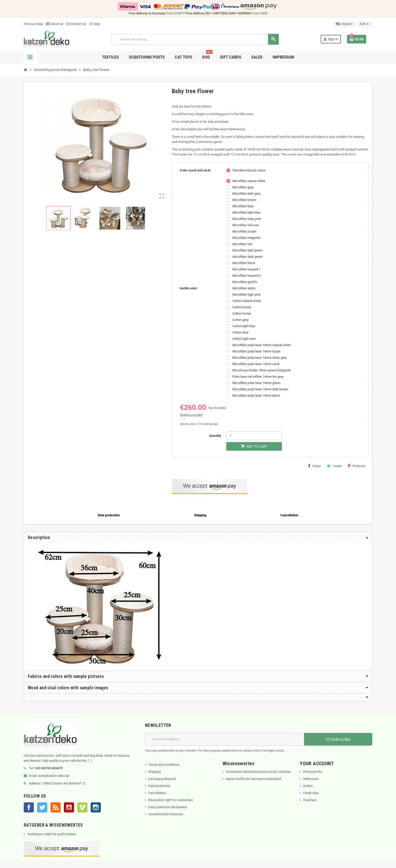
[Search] (195, 39)
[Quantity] (254, 436)
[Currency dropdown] (365, 24)
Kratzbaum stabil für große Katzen (52, 834)
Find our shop (33, 24)
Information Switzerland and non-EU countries (258, 772)
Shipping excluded (191, 415)
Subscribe (338, 739)
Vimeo (82, 807)
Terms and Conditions (164, 765)
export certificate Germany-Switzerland (253, 779)
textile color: (189, 288)
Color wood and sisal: (195, 170)
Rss (56, 807)
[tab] (198, 538)
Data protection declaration (168, 807)
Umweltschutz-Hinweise (166, 814)
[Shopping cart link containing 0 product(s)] (357, 39)
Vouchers (310, 800)
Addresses (311, 779)
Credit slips (311, 793)
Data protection (159, 786)
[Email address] (225, 739)
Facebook (29, 807)
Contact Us (76, 24)
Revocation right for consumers (171, 800)
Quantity (215, 436)
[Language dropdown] (345, 24)
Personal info (313, 772)
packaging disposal (162, 779)
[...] (90, 761)
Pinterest (357, 466)
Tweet (334, 466)
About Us (55, 24)
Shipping (154, 772)
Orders (308, 786)
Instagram (96, 807)
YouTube (69, 807)
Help (94, 24)
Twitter (42, 807)
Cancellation (157, 793)
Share (314, 466)
